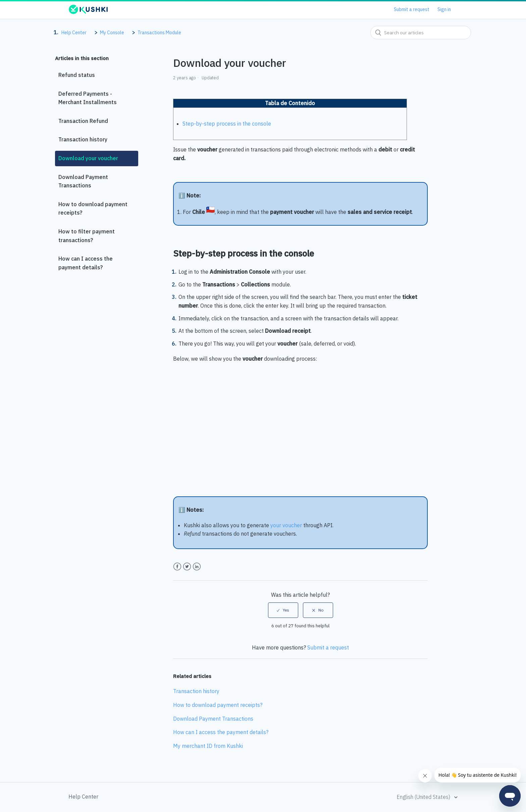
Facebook (177, 567)
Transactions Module (159, 33)
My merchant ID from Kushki (208, 746)
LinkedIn (197, 567)
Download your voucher (88, 158)
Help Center (74, 33)
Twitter (187, 567)
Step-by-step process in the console (227, 124)
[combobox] (421, 33)
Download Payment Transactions (83, 181)
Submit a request (412, 9)
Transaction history (83, 139)
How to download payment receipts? (93, 209)
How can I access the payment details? (86, 263)
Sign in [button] (444, 9)
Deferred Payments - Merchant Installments (88, 98)
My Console (112, 33)
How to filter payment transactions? (87, 236)
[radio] (283, 610)
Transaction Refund (83, 121)
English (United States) (424, 797)
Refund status (77, 75)
